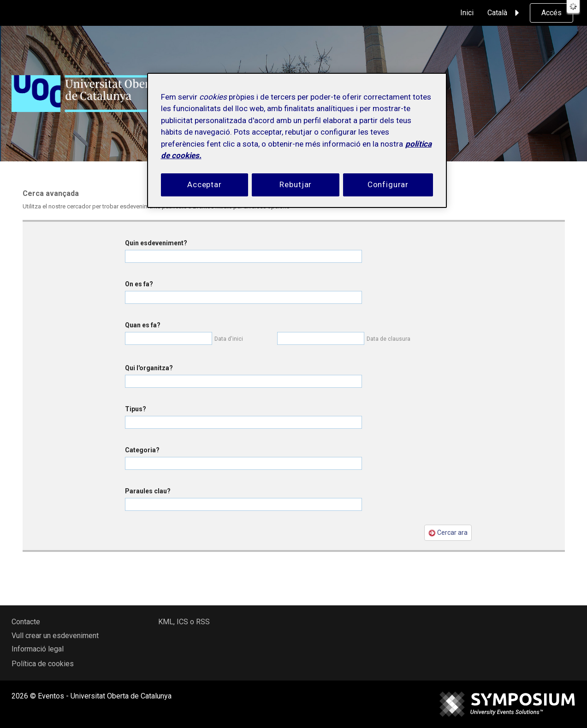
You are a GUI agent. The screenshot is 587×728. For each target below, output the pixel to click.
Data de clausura (388, 339)
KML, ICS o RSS (184, 622)
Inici (467, 13)
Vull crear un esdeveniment (55, 636)
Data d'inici (229, 339)
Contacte (26, 622)
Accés (551, 13)
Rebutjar (296, 184)
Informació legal (38, 649)
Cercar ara (448, 533)
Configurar (388, 184)
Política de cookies (43, 664)
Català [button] (505, 13)
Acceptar (205, 184)
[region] (297, 140)
